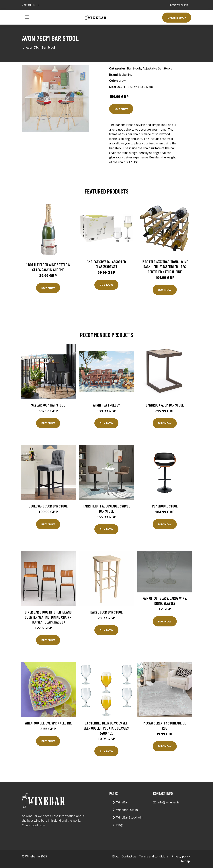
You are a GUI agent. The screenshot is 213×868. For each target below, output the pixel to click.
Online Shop (177, 17)
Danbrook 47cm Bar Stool (165, 405)
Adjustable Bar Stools (157, 68)
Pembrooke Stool (165, 506)
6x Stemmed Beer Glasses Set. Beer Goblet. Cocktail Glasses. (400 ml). (106, 728)
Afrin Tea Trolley (106, 405)
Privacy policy (181, 856)
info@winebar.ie (179, 5)
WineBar (122, 802)
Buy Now (121, 109)
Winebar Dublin (127, 810)
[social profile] (39, 5)
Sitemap (184, 861)
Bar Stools (134, 68)
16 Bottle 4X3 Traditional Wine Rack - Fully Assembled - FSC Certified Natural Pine (165, 267)
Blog (119, 825)
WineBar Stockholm (130, 817)
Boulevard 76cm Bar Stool (48, 506)
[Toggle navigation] (27, 17)
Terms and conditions (154, 856)
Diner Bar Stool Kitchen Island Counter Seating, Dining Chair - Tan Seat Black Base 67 (48, 617)
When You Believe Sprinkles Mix (48, 723)
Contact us (129, 856)
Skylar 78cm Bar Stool (48, 405)
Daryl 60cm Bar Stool (106, 612)
